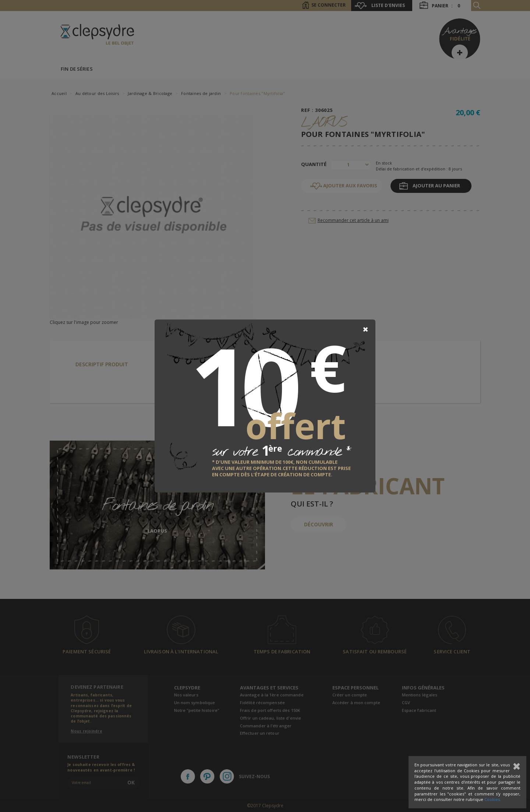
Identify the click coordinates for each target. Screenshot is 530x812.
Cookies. (493, 799)
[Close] (365, 329)
